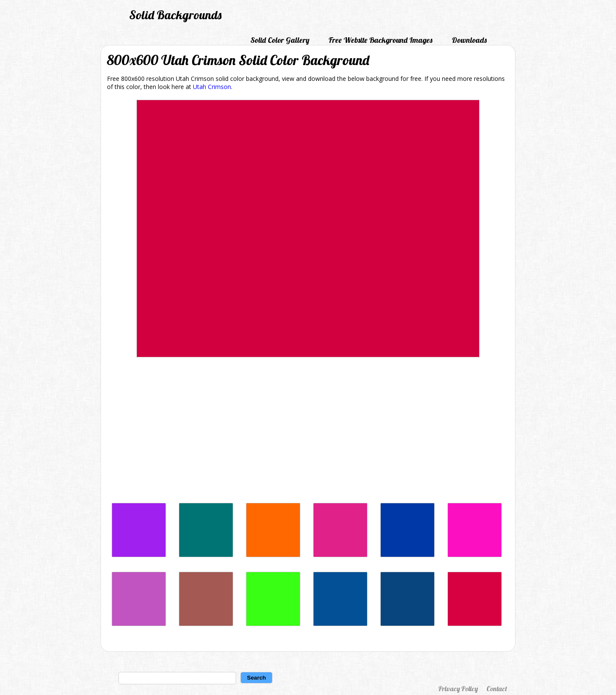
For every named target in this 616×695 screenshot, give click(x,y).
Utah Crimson (212, 87)
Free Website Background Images (381, 40)
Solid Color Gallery (280, 40)
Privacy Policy (458, 689)
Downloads (469, 40)
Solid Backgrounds (175, 15)
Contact (497, 689)
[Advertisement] (308, 432)
